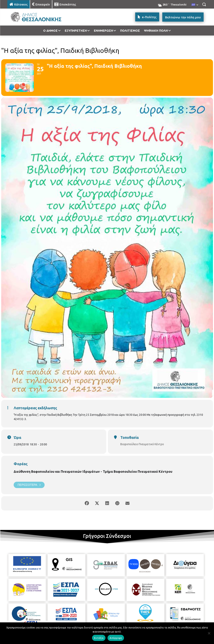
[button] (204, 4)
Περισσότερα (29, 485)
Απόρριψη (116, 638)
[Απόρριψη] (209, 633)
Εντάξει (99, 638)
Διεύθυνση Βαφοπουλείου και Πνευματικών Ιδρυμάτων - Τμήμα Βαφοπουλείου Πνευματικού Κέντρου (93, 472)
